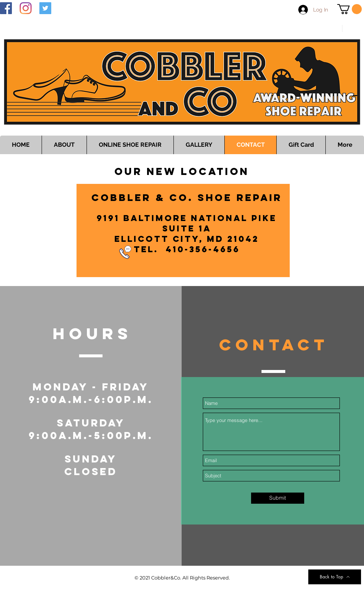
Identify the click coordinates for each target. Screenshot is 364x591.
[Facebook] (6, 8)
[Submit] (278, 498)
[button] (350, 9)
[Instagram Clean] (353, 587)
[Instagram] (26, 8)
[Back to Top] (335, 577)
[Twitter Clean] (338, 587)
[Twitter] (45, 8)
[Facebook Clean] (324, 587)
